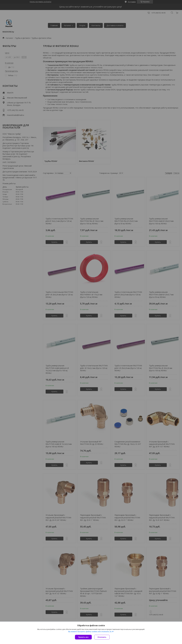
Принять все (83, 637)
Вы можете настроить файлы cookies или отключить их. (90, 632)
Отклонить (102, 637)
